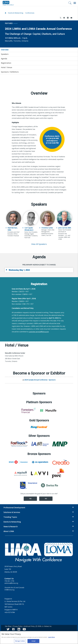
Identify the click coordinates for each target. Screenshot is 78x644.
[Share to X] (61, 18)
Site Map (8, 626)
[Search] (70, 3)
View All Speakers (39, 244)
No (46, 499)
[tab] (39, 270)
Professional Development (14, 508)
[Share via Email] (71, 18)
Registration (6, 63)
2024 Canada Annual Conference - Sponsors (40, 380)
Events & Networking (16, 13)
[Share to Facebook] (64, 18)
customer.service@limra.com (39, 332)
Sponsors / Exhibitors (10, 72)
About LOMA (9, 531)
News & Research (11, 527)
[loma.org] (8, 3)
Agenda (4, 59)
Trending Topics (10, 517)
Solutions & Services (12, 512)
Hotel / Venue (6, 67)
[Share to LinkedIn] (68, 18)
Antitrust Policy (29, 626)
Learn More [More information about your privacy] (51, 638)
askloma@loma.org (11, 583)
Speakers (5, 54)
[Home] (5, 13)
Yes (30, 499)
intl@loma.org (9, 590)
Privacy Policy (18, 626)
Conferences (30, 13)
